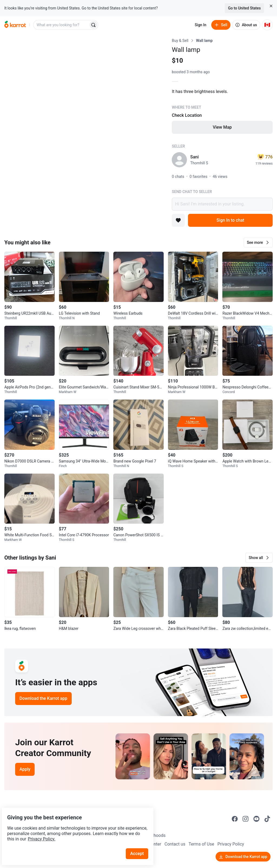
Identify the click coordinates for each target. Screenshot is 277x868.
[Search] (93, 25)
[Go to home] (15, 25)
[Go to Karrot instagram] (246, 819)
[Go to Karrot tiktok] (267, 819)
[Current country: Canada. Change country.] (267, 25)
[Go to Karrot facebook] (235, 819)
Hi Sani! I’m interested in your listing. (222, 204)
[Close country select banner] (271, 6)
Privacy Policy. (74, 826)
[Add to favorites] (178, 220)
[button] (258, 242)
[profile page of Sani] (179, 160)
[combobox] (61, 25)
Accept (140, 841)
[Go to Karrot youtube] (256, 819)
